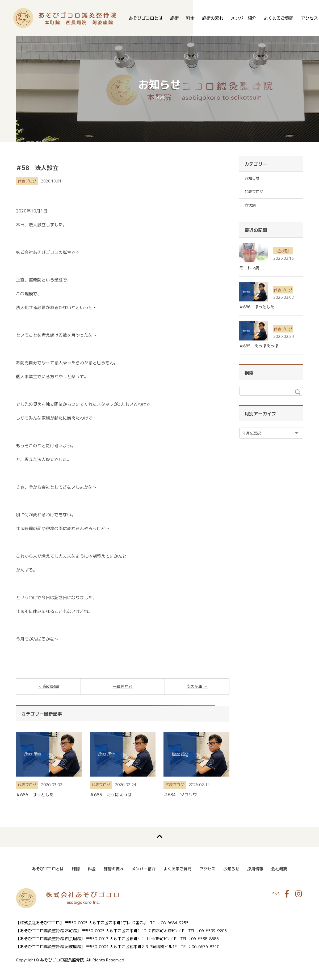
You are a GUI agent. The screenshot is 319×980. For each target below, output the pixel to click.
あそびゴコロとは (146, 18)
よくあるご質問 (279, 18)
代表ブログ (27, 181)
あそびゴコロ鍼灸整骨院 (65, 18)
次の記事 (195, 686)
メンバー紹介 (244, 18)
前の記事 (51, 686)
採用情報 (255, 869)
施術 (174, 18)
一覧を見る (123, 686)
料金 (190, 18)
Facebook (287, 894)
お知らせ (252, 178)
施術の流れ (213, 18)
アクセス (207, 869)
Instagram (299, 894)
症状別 (250, 205)
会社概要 (279, 869)
